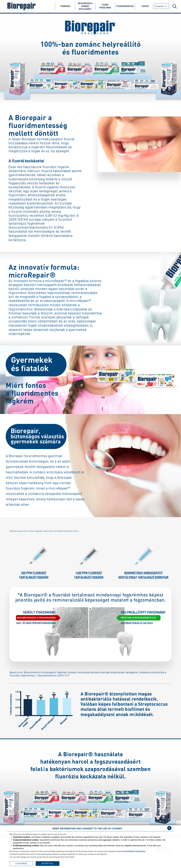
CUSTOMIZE (21, 863)
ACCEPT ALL (48, 863)
